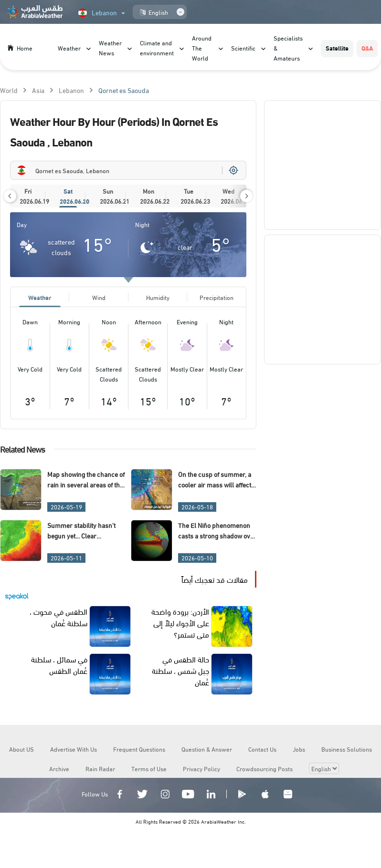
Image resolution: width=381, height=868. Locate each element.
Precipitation (217, 297)
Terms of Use (149, 768)
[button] (10, 196)
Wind (99, 297)
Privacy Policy (201, 768)
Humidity (158, 297)
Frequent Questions (139, 749)
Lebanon (71, 90)
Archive (59, 768)
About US (21, 749)
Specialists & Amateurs (288, 48)
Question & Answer (207, 749)
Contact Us (262, 749)
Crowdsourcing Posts (265, 768)
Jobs (299, 749)
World (9, 90)
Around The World (202, 48)
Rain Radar (100, 768)
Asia (38, 90)
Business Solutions (347, 749)
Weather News (110, 47)
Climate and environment (157, 47)
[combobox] (128, 170)
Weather (69, 48)
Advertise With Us (74, 749)
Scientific (243, 48)
